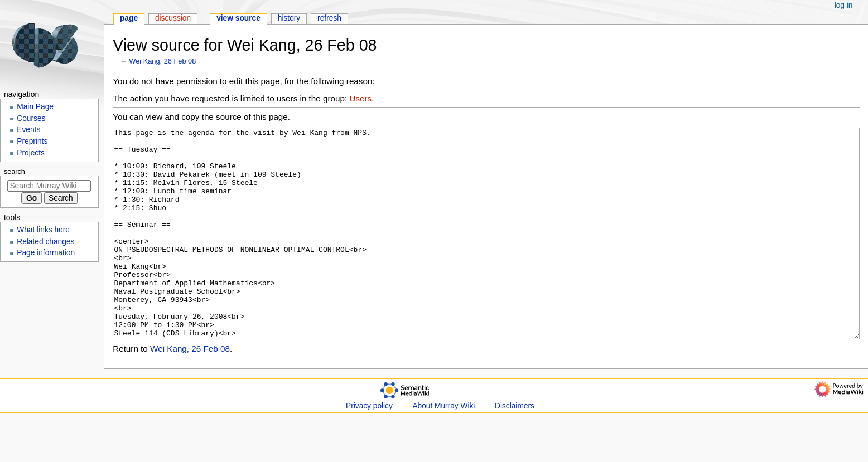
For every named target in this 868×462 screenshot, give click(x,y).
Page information (46, 253)
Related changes (45, 242)
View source (238, 18)
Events (28, 130)
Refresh (329, 18)
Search (15, 172)
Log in (844, 5)
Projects (31, 153)
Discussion (173, 18)
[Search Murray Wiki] (49, 186)
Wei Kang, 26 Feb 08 (162, 61)
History (289, 18)
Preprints (32, 141)
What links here (43, 230)
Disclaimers (515, 448)
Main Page (35, 107)
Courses (31, 118)
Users (360, 98)
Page (129, 18)
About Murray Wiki (443, 448)
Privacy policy (369, 448)
